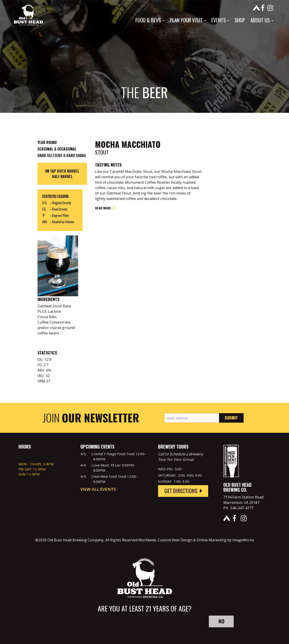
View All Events (98, 489)
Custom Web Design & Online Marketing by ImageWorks (206, 540)
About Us (262, 20)
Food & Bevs (150, 20)
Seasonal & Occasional (57, 149)
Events (220, 20)
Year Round (47, 142)
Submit (231, 418)
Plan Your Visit (188, 20)
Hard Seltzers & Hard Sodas (62, 155)
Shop (240, 20)
